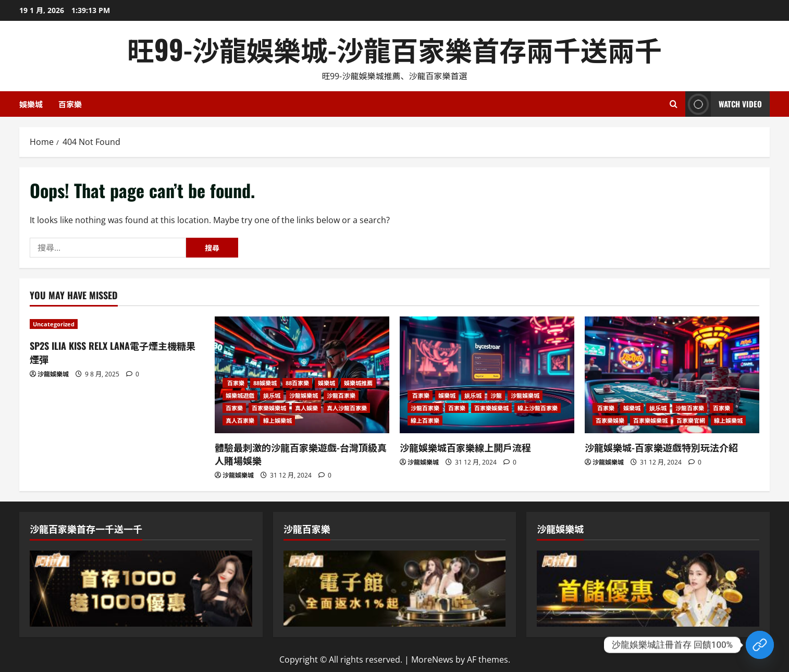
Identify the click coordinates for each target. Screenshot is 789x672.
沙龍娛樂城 (53, 374)
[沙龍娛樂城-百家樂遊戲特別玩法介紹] (672, 375)
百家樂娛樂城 (269, 408)
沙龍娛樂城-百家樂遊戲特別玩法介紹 (661, 447)
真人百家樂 (240, 420)
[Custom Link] (760, 645)
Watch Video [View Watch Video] (724, 104)
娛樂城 (31, 104)
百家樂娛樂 (610, 420)
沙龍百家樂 (341, 395)
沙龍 (496, 395)
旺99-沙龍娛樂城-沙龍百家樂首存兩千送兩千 (394, 49)
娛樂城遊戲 (240, 395)
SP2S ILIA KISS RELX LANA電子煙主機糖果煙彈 (113, 352)
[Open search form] (674, 104)
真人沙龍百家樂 (347, 408)
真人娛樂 (306, 408)
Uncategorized (54, 324)
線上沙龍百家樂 (538, 408)
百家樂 (70, 104)
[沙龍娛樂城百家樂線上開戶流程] (487, 375)
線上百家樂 (425, 420)
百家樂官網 (691, 420)
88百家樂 (297, 383)
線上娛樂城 (278, 420)
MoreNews (432, 659)
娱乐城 (272, 395)
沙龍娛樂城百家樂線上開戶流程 (465, 447)
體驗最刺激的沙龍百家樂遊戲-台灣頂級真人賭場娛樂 (301, 454)
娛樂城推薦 (358, 383)
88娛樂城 (265, 383)
